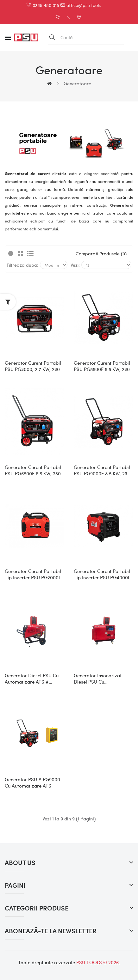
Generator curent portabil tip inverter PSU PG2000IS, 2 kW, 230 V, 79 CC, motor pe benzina (34, 574)
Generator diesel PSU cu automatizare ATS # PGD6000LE (32, 679)
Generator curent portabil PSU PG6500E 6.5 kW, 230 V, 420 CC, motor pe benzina (33, 470)
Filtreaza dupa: (22, 265)
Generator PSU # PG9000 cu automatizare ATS (32, 782)
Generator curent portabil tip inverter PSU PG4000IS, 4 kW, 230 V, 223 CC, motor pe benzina (103, 574)
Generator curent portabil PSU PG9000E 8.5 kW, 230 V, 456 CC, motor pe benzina (102, 470)
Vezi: (75, 265)
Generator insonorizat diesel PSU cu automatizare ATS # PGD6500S (98, 679)
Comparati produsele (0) (101, 253)
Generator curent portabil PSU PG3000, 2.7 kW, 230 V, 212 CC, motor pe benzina (33, 366)
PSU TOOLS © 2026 (97, 962)
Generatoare (77, 83)
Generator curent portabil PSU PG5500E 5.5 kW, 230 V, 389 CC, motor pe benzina (102, 366)
